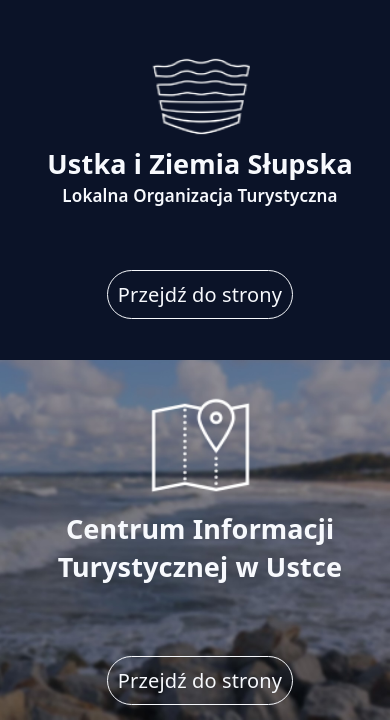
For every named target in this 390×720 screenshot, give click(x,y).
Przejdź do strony (200, 294)
